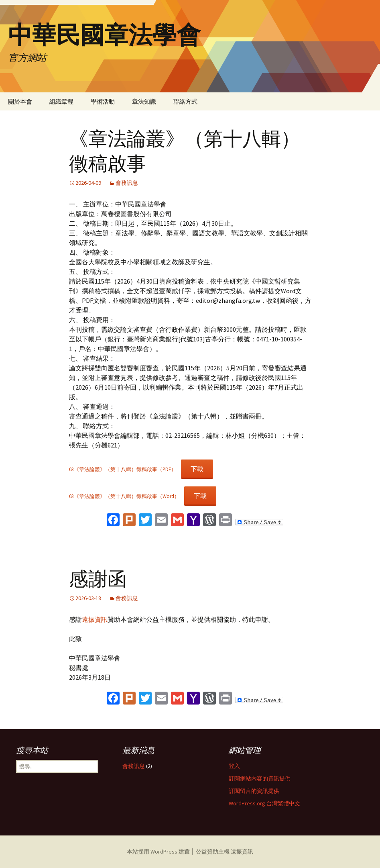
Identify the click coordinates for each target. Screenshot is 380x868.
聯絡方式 (185, 101)
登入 (234, 766)
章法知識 (144, 101)
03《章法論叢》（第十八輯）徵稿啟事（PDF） (123, 469)
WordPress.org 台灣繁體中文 (264, 803)
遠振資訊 (95, 619)
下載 (197, 469)
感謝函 (98, 579)
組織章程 (61, 101)
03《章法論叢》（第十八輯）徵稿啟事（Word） (124, 496)
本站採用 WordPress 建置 (159, 852)
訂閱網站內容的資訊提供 (260, 778)
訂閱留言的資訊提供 (254, 791)
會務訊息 (127, 183)
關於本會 (20, 101)
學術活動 (103, 101)
